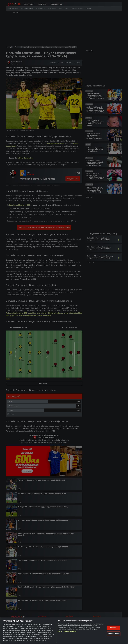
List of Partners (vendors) (67, 631)
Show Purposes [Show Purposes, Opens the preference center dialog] (114, 634)
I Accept (113, 628)
